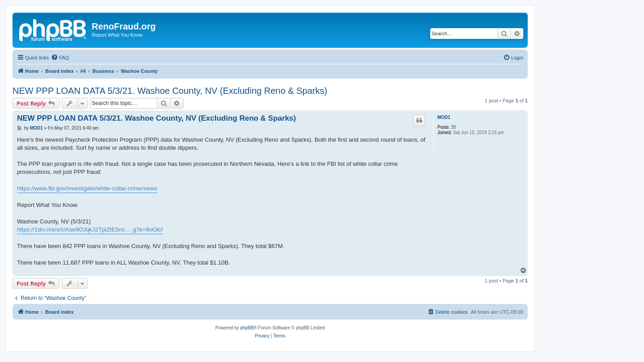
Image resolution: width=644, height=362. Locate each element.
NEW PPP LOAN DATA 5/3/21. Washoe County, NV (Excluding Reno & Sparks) (170, 91)
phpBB (247, 328)
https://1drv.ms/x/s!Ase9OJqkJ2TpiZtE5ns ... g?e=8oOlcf (90, 229)
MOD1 (444, 117)
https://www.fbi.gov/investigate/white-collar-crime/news (87, 188)
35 (454, 127)
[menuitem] (60, 58)
